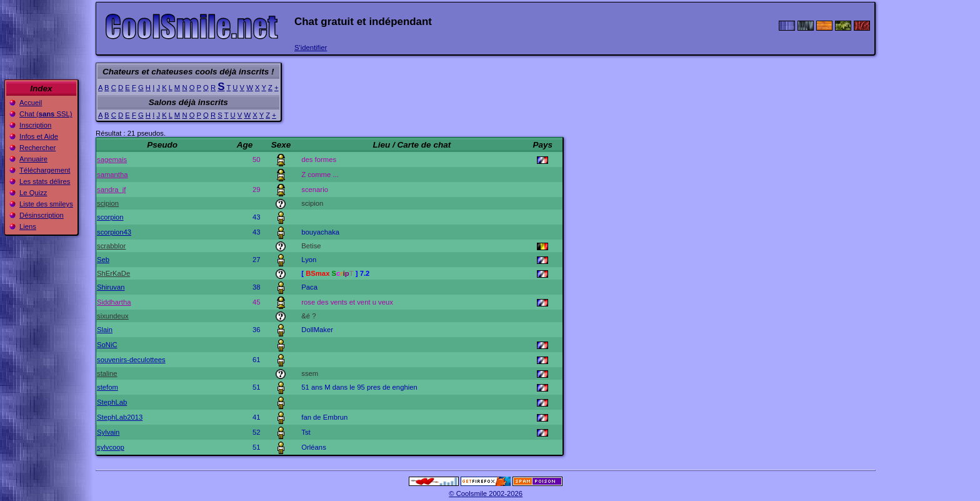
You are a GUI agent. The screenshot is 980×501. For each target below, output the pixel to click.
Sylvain (108, 432)
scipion (108, 203)
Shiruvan (111, 287)
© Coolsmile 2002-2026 (486, 493)
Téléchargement (45, 170)
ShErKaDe (113, 273)
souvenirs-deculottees (131, 360)
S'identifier (311, 48)
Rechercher (37, 148)
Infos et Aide (39, 136)
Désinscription (42, 215)
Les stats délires (45, 181)
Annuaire (33, 159)
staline (107, 373)
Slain (105, 330)
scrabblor (111, 246)
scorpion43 (114, 232)
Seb (103, 260)
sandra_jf (111, 190)
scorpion (110, 217)
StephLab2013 (120, 417)
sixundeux (113, 316)
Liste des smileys (46, 204)
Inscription (35, 125)
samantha (112, 175)
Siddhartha (114, 302)
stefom (107, 387)
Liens (28, 226)
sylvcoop (111, 447)
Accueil (31, 103)
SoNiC (107, 345)
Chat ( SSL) (46, 114)
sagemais (112, 159)
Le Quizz (33, 193)
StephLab (112, 402)
